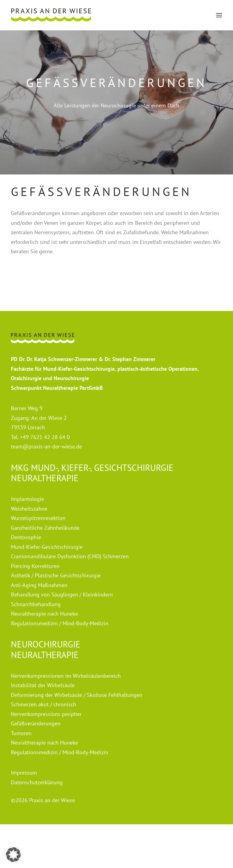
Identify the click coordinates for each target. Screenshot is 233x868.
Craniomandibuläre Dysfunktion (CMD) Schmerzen (70, 556)
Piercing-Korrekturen (35, 566)
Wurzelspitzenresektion (38, 518)
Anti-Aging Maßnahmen (39, 585)
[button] (219, 15)
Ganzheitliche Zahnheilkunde (45, 528)
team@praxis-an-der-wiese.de (46, 446)
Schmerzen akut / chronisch (44, 704)
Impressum (24, 773)
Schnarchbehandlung (36, 604)
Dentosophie (26, 537)
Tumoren (21, 733)
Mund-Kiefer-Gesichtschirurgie (47, 547)
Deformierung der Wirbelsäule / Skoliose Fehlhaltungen (77, 695)
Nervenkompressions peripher (46, 714)
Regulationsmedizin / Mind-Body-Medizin (60, 623)
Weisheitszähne (29, 509)
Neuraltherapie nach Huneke (44, 614)
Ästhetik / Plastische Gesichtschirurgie (56, 575)
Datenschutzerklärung (37, 782)
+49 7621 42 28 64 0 (45, 437)
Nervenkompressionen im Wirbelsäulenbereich (66, 676)
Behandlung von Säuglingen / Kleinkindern (62, 594)
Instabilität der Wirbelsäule (43, 685)
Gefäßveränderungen (36, 723)
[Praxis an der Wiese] (51, 15)
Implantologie (27, 499)
